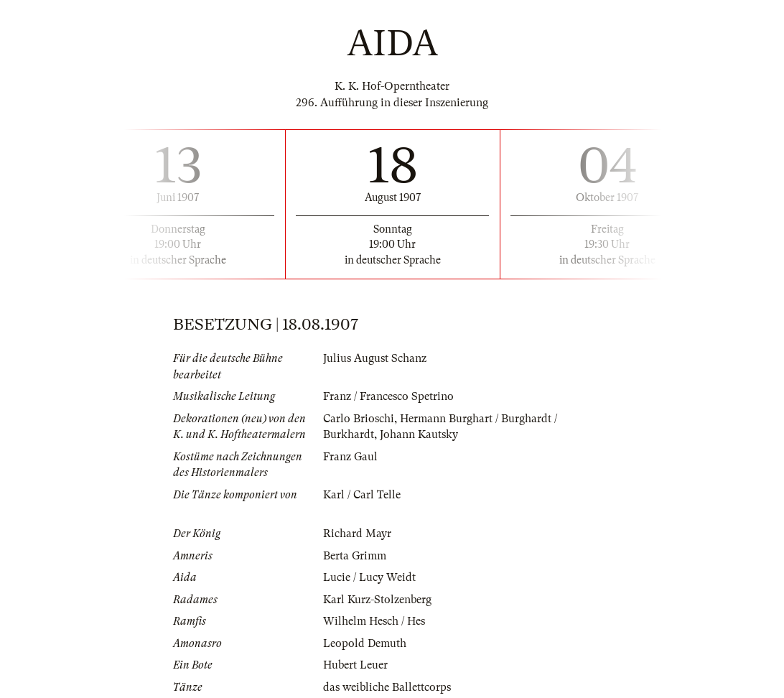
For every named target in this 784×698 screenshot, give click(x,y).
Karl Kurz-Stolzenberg (377, 600)
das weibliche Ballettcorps (387, 687)
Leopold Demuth (365, 643)
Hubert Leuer (355, 665)
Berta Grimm (355, 556)
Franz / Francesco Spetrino (388, 396)
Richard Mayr (357, 534)
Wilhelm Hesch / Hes (374, 621)
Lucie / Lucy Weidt (369, 577)
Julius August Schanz (375, 358)
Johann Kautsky (419, 434)
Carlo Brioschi (359, 419)
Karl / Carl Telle (362, 495)
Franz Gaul (350, 457)
